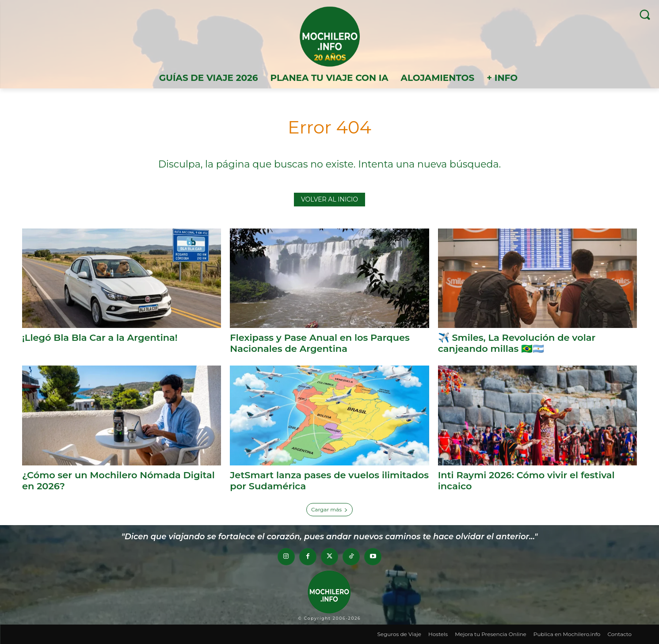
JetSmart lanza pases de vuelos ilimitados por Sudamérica (305, 480)
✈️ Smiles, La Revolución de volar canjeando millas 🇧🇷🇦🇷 (517, 343)
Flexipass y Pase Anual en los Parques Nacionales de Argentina (320, 343)
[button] (645, 14)
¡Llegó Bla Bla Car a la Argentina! (100, 337)
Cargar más (329, 509)
